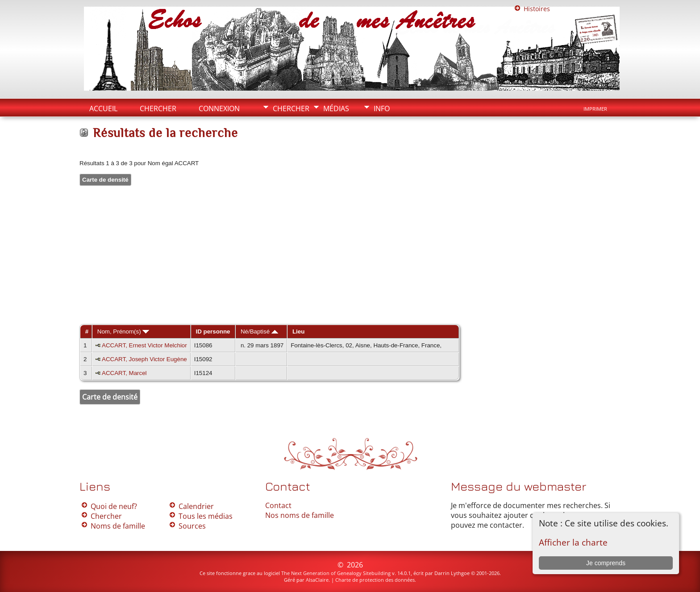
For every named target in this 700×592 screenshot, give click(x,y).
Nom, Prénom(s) (123, 331)
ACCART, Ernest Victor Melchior (144, 345)
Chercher (291, 108)
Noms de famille (118, 526)
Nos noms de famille (300, 515)
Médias (336, 108)
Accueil (103, 108)
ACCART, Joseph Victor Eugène (144, 359)
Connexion (219, 108)
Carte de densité (105, 180)
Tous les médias (206, 516)
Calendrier (196, 506)
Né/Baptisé (259, 331)
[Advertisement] (350, 256)
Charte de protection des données (375, 580)
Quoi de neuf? (114, 506)
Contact (278, 505)
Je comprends (606, 563)
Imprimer (595, 109)
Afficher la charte (573, 542)
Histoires (537, 9)
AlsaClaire (317, 580)
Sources (192, 526)
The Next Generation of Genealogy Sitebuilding (336, 573)
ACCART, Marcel (124, 373)
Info (382, 108)
